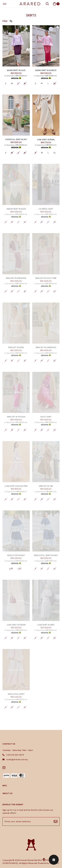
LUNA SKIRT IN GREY (46, 625)
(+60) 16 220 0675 (13, 755)
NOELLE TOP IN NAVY (16, 555)
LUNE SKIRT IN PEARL (46, 140)
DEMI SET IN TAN (46, 486)
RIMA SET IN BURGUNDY (16, 278)
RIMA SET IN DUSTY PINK (46, 278)
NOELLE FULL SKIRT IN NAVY (46, 555)
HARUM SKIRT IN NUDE (16, 209)
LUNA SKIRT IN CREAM (16, 625)
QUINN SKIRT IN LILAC (16, 70)
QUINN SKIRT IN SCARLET (46, 70)
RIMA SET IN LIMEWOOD (46, 347)
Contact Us (9, 744)
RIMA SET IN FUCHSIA (16, 417)
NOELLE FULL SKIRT (16, 694)
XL (55, 153)
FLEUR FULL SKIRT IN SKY (16, 139)
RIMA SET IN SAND (16, 347)
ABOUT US (7, 793)
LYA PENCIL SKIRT (46, 209)
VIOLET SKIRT (46, 417)
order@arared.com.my (15, 759)
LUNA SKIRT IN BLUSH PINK (16, 486)
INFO (5, 786)
